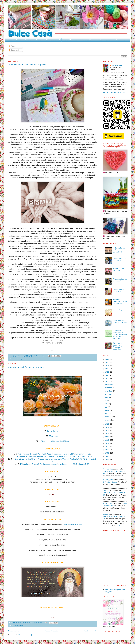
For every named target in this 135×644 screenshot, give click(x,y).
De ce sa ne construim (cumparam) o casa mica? (118, 346)
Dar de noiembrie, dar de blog (120, 259)
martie (107, 414)
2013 (107, 440)
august (108, 397)
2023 (107, 369)
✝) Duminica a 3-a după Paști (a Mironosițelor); (36, 456)
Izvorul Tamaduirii (54, 431)
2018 (107, 424)
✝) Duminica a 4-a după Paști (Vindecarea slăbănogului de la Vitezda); (41, 459)
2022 (107, 372)
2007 (107, 459)
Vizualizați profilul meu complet (114, 92)
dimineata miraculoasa (73, 524)
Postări (13, 46)
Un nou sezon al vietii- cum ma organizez (27, 65)
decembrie (109, 384)
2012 (107, 443)
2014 (107, 437)
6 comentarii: (38, 623)
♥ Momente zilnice (86, 40)
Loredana (106, 490)
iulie (106, 401)
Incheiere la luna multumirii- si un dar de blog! (119, 250)
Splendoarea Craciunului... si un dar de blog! (120, 302)
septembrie (109, 394)
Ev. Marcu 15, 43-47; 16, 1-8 (81, 456)
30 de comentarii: (40, 356)
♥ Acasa (9, 40)
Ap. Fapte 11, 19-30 (67, 464)
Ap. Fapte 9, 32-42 (78, 459)
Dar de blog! (118, 310)
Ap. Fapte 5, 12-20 (67, 454)
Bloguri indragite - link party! (120, 270)
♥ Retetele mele (120, 40)
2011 (107, 447)
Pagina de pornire (52, 631)
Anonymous (107, 503)
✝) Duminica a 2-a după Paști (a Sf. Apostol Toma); (38, 454)
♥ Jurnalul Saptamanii (70, 40)
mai (106, 407)
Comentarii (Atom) (25, 635)
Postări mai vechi (90, 631)
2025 (107, 362)
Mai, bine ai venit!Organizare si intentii (26, 367)
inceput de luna (19, 626)
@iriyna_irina (117, 65)
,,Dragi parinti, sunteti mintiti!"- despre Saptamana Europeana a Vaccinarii (120, 334)
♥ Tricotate (38, 40)
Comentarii (14, 50)
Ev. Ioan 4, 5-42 (83, 464)
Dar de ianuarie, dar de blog (119, 290)
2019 (107, 382)
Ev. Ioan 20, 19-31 (83, 454)
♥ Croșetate (28, 40)
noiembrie (109, 388)
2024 (107, 366)
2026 (107, 359)
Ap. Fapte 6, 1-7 (62, 456)
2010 (107, 450)
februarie (108, 417)
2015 (107, 434)
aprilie (107, 410)
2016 (107, 430)
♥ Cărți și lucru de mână (52, 40)
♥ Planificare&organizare (103, 40)
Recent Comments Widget (121, 526)
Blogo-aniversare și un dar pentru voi (120, 321)
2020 (107, 378)
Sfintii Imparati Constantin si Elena (55, 441)
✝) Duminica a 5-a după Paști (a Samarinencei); (39, 464)
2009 (107, 453)
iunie (107, 404)
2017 (107, 427)
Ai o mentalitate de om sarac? (120, 280)
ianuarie (108, 420)
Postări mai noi (14, 631)
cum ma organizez (20, 359)
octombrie (109, 391)
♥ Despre (18, 40)
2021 (107, 375)
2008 (107, 456)
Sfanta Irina (54, 436)
